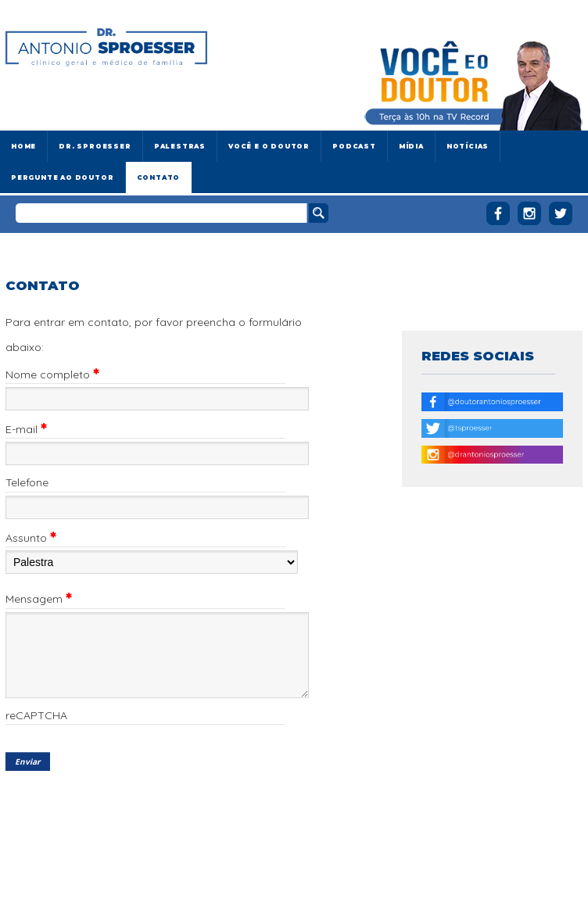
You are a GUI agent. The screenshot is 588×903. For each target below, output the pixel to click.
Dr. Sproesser (95, 146)
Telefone (27, 483)
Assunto (31, 538)
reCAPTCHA (36, 716)
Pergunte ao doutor (63, 177)
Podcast (354, 146)
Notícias (468, 146)
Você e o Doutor (269, 146)
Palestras (180, 146)
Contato (159, 177)
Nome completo (52, 374)
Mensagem (39, 599)
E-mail (26, 429)
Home (23, 146)
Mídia (411, 146)
